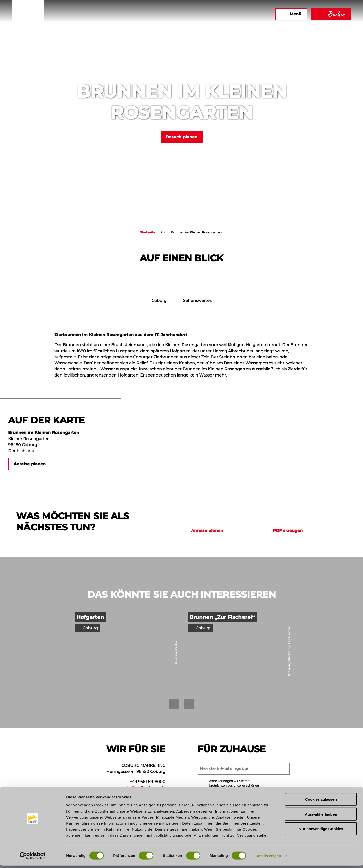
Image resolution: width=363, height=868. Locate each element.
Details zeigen (268, 858)
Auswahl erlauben (321, 816)
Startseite (148, 232)
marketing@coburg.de (142, 788)
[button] (217, 14)
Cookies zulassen (321, 802)
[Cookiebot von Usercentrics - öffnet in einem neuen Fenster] (33, 858)
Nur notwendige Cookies (321, 831)
